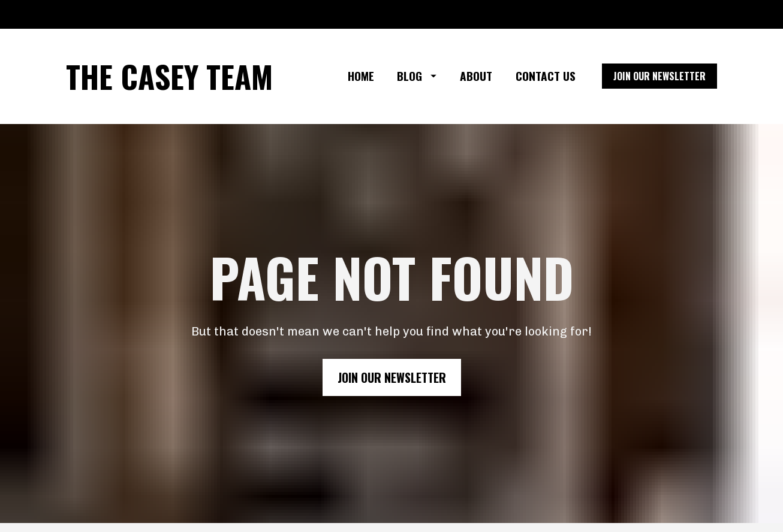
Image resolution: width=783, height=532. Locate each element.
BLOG (417, 76)
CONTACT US (546, 76)
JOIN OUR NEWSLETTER (659, 76)
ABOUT (476, 76)
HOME (361, 76)
